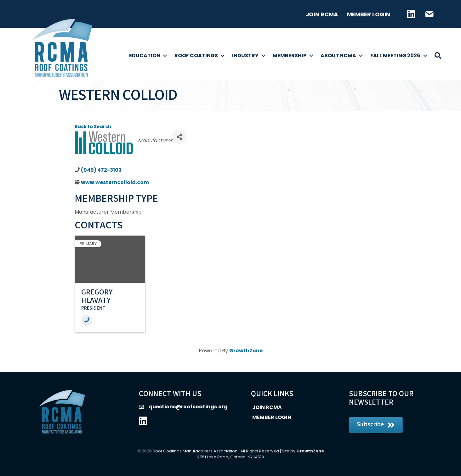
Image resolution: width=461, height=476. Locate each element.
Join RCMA (322, 14)
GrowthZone (246, 351)
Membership (290, 56)
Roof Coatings (196, 56)
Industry (245, 56)
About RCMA (338, 56)
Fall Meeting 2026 (395, 56)
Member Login (369, 14)
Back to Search (93, 126)
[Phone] (87, 320)
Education (145, 56)
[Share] (179, 137)
